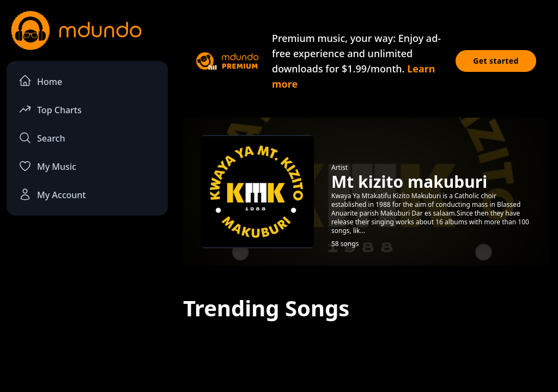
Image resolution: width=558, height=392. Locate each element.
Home (40, 81)
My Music (47, 166)
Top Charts (50, 109)
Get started (496, 61)
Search (42, 138)
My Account (52, 194)
